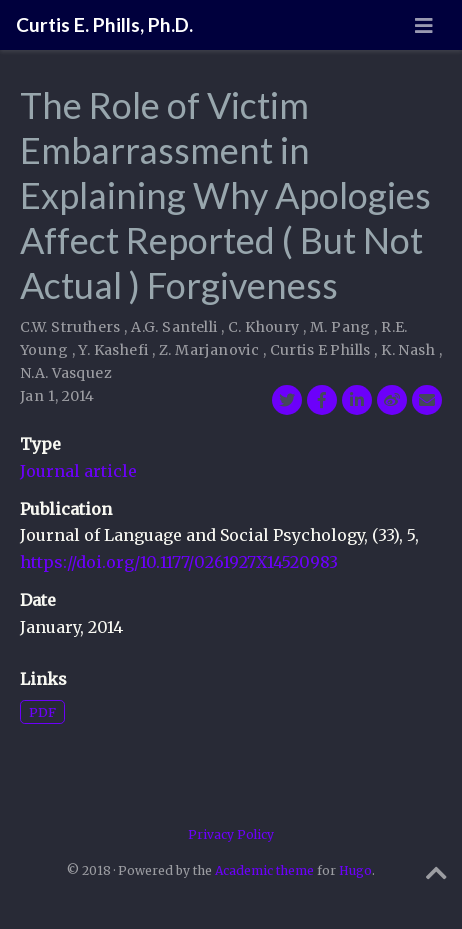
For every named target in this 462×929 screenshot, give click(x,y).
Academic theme (264, 870)
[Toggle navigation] (424, 25)
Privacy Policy (231, 834)
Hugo (355, 870)
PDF (42, 712)
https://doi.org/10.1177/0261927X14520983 (179, 562)
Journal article (78, 471)
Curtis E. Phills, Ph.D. (104, 24)
